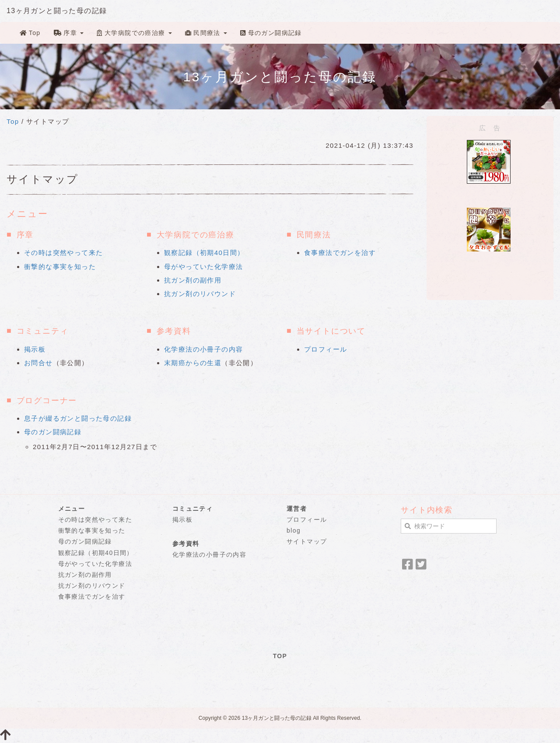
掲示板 (35, 349)
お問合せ (38, 363)
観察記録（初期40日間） (204, 253)
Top (30, 33)
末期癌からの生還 (193, 363)
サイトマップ (307, 541)
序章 (69, 33)
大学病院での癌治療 (134, 33)
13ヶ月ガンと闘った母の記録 (57, 11)
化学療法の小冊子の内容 (203, 349)
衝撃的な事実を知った (60, 267)
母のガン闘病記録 (271, 33)
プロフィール (325, 349)
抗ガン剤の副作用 (193, 280)
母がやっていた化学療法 (203, 267)
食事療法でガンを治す (340, 253)
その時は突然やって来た (63, 253)
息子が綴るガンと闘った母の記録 (78, 418)
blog (294, 530)
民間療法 (206, 33)
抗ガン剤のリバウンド (200, 294)
